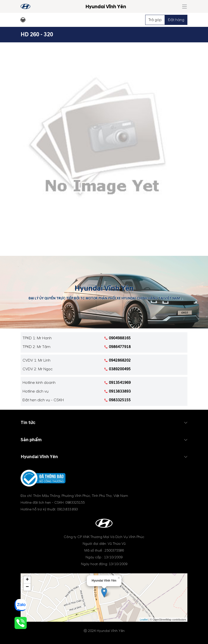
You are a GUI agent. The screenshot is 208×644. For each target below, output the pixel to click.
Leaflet (144, 620)
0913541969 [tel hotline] (120, 383)
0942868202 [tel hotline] (120, 360)
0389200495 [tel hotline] (120, 369)
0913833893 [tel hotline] (120, 391)
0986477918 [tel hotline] (120, 347)
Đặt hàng (176, 20)
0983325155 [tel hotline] (120, 400)
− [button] (27, 587)
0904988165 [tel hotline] (120, 338)
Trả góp (155, 20)
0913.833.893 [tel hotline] (67, 509)
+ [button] (27, 580)
